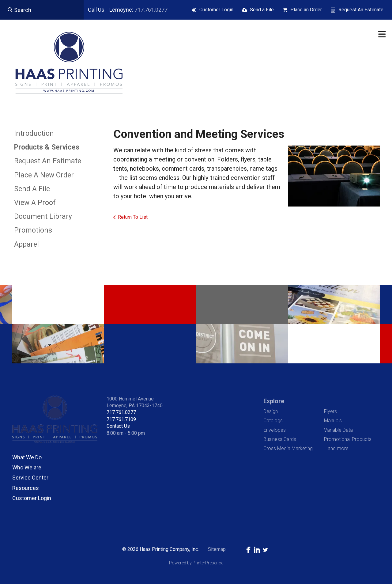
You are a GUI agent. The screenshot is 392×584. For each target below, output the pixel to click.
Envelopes (275, 430)
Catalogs (273, 421)
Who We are (27, 467)
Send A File (32, 189)
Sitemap (217, 549)
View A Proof (35, 203)
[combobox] (42, 10)
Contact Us (118, 426)
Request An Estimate (361, 10)
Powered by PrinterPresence (196, 563)
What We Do (27, 457)
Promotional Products (348, 439)
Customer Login (216, 10)
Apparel (26, 244)
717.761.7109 (121, 419)
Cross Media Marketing (288, 448)
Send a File (262, 10)
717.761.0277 (151, 10)
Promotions (33, 230)
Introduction (34, 133)
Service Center (30, 478)
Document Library (43, 216)
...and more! (337, 448)
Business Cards (280, 439)
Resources (26, 488)
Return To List (133, 217)
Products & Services (47, 147)
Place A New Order (44, 175)
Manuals (333, 421)
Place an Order (306, 10)
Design (271, 411)
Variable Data (338, 430)
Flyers (330, 411)
